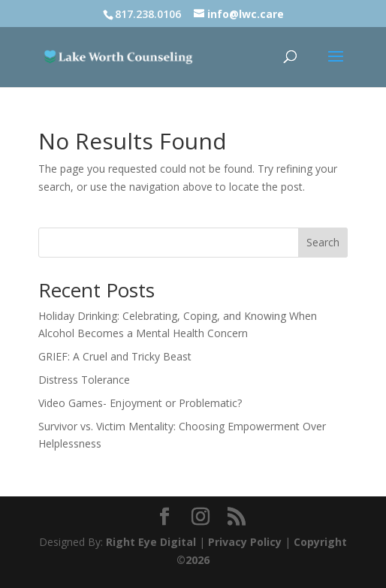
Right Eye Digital (151, 542)
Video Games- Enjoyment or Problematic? (140, 403)
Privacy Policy (245, 542)
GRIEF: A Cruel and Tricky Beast (115, 356)
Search (323, 242)
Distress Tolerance (84, 380)
